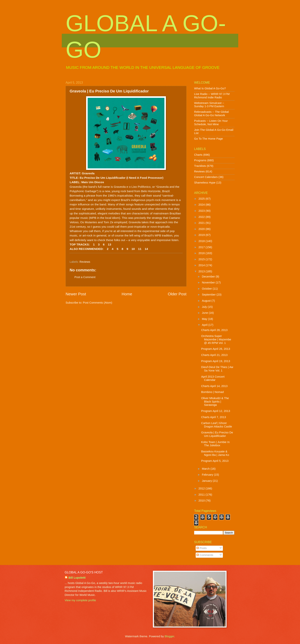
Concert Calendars (206, 177)
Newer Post (76, 294)
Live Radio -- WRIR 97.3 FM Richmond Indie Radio (212, 96)
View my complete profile (80, 600)
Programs (200, 160)
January (207, 481)
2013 (202, 271)
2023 (202, 211)
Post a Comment (85, 277)
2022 (202, 217)
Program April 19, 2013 (216, 361)
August (207, 301)
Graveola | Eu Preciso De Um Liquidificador (217, 434)
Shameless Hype (205, 183)
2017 (202, 247)
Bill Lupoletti (77, 578)
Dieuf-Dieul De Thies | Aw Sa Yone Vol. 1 (217, 369)
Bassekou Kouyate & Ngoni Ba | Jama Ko (215, 453)
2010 (202, 501)
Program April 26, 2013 (216, 349)
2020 (202, 229)
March (206, 469)
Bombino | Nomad (213, 392)
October (207, 289)
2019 (202, 235)
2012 (202, 488)
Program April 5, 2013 (215, 461)
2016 (202, 253)
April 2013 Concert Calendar (213, 378)
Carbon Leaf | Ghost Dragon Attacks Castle (217, 425)
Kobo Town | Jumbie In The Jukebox (215, 444)
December (209, 277)
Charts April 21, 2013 (214, 355)
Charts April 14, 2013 (214, 386)
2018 (202, 241)
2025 (202, 199)
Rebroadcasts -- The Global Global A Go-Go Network (211, 114)
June (205, 313)
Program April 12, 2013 (216, 411)
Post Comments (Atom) (98, 303)
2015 (202, 259)
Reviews (85, 262)
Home (127, 294)
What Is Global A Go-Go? (210, 88)
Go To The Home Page (209, 139)
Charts (198, 155)
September (209, 295)
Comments (205, 555)
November (209, 282)
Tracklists (200, 166)
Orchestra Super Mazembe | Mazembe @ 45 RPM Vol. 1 (216, 339)
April (205, 325)
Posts (202, 548)
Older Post (177, 294)
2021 (202, 223)
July (205, 307)
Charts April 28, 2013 (214, 330)
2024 (202, 205)
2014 (202, 265)
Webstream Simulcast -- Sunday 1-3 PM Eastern (209, 105)
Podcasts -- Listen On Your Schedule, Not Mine (211, 123)
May (205, 319)
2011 (202, 495)
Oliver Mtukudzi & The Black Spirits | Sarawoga (215, 401)
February (208, 475)
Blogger (169, 636)
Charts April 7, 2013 (214, 417)
